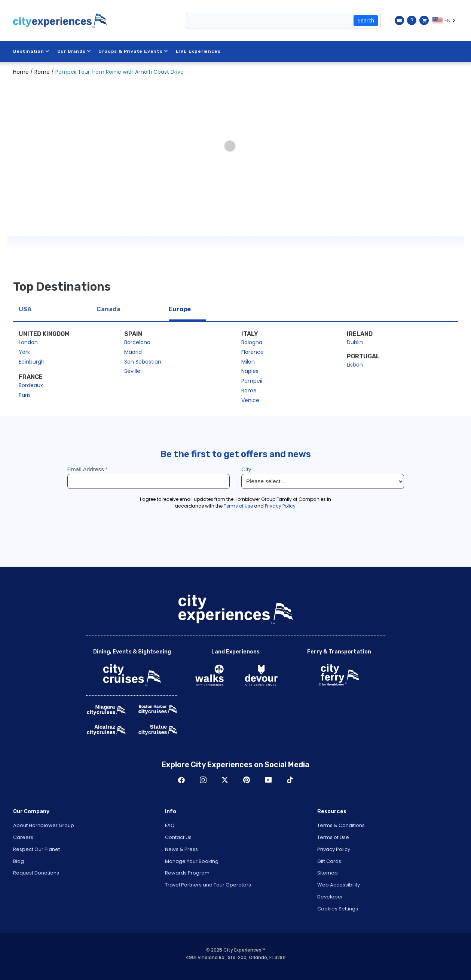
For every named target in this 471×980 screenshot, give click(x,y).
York (24, 352)
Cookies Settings (338, 909)
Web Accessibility (339, 885)
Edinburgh (32, 362)
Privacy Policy (334, 849)
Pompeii (252, 381)
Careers (23, 837)
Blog (19, 861)
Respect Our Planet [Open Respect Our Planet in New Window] (36, 849)
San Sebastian (143, 362)
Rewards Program (187, 873)
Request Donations (36, 873)
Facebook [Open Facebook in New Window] (181, 780)
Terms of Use (333, 837)
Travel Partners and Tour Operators (208, 885)
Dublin (355, 342)
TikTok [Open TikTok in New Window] (290, 780)
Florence (253, 352)
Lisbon (355, 365)
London (28, 342)
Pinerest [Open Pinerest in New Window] (247, 780)
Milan (248, 362)
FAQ (170, 825)
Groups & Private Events (133, 51)
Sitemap (328, 873)
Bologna (252, 342)
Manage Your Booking (192, 861)
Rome (249, 391)
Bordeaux (31, 385)
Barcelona (137, 342)
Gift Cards (329, 861)
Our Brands (74, 51)
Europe (180, 309)
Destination (31, 51)
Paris (25, 395)
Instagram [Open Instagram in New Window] (203, 780)
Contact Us (178, 837)
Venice (250, 400)
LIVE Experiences (198, 51)
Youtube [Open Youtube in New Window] (268, 780)
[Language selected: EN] (445, 21)
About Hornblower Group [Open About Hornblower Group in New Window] (44, 825)
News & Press (181, 849)
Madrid (133, 352)
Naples (250, 371)
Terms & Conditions (341, 825)
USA (25, 309)
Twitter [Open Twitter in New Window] (225, 780)
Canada (108, 309)
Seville (132, 371)
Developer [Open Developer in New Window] (330, 897)
